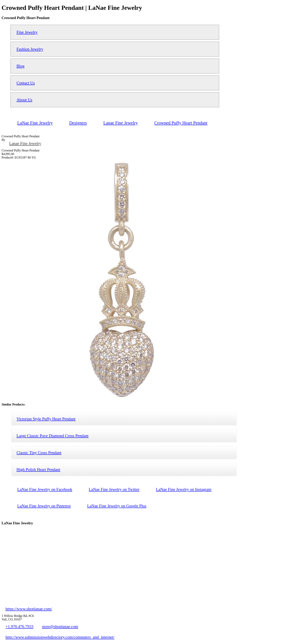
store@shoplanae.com (60, 626)
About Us (24, 100)
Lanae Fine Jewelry (25, 143)
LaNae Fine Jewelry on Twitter (114, 489)
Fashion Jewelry (30, 49)
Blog (20, 66)
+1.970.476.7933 (19, 626)
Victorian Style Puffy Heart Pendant (46, 419)
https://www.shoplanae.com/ (29, 609)
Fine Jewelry (27, 32)
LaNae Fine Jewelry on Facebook (45, 489)
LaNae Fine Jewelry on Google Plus (117, 506)
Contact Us (26, 83)
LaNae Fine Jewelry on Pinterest (44, 506)
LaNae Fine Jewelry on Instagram (184, 489)
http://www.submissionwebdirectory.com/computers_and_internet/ (60, 637)
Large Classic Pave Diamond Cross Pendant (52, 436)
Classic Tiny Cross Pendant (39, 453)
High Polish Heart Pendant (38, 469)
